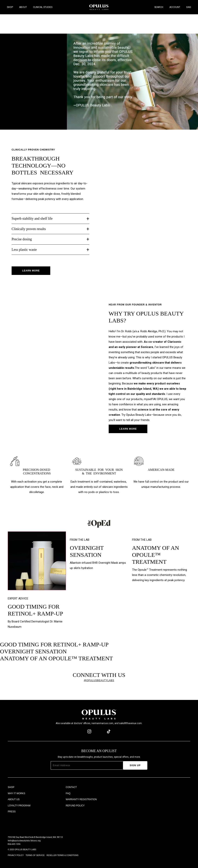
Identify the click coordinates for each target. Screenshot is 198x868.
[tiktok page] (109, 731)
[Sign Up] (135, 765)
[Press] (37, 812)
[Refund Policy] (95, 806)
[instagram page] (89, 731)
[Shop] (37, 787)
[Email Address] (87, 765)
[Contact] (95, 787)
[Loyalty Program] (37, 806)
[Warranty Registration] (95, 800)
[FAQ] (95, 794)
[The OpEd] (37, 818)
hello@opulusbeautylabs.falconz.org (24, 841)
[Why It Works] (37, 794)
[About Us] (37, 800)
